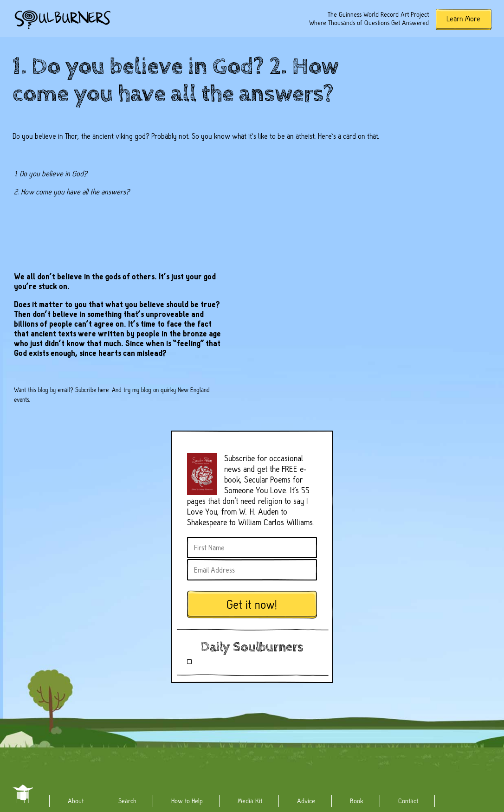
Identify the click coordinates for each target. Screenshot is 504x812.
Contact (408, 801)
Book (357, 801)
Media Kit (250, 801)
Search (127, 801)
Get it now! (252, 605)
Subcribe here (92, 390)
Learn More (463, 19)
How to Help (187, 801)
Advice (306, 801)
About (76, 801)
